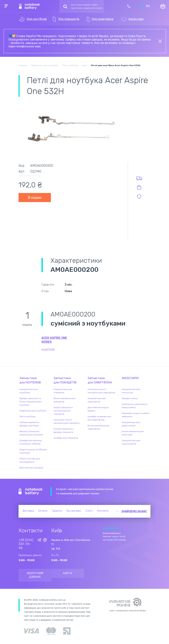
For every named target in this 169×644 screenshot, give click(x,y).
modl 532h (48, 350)
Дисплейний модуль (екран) (98, 409)
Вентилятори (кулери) (31, 468)
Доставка (28, 511)
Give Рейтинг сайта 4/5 (114, 528)
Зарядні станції (130, 398)
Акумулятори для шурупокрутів (131, 442)
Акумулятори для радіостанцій (131, 424)
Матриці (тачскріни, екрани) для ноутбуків (31, 433)
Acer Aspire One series (54, 340)
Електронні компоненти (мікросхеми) (134, 406)
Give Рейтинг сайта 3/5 (110, 528)
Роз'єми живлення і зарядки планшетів (64, 430)
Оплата (43, 511)
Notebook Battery (31, 491)
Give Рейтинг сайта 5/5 (117, 528)
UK (142, 6)
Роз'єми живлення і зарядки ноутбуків (30, 424)
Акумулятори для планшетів (63, 391)
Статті (89, 511)
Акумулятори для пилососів (131, 391)
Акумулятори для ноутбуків (29, 391)
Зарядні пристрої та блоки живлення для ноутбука (30, 402)
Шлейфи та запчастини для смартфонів (99, 418)
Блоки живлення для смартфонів (98, 427)
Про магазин (74, 511)
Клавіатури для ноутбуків (33, 411)
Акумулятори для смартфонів (97, 400)
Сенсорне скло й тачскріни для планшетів (67, 421)
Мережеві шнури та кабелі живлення (136, 415)
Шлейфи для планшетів (66, 438)
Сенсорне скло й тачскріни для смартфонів (101, 391)
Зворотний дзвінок (35, 575)
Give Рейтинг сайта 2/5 (107, 528)
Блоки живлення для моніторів (133, 433)
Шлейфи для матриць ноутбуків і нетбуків (31, 442)
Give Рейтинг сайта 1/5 (104, 528)
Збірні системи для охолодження (30, 460)
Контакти (103, 511)
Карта (68, 573)
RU (148, 6)
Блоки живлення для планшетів (65, 400)
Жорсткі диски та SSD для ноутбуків (33, 451)
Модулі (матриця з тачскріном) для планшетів (63, 411)
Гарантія (57, 511)
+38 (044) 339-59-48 (26, 544)
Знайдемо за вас (134, 511)
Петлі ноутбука (27, 417)
